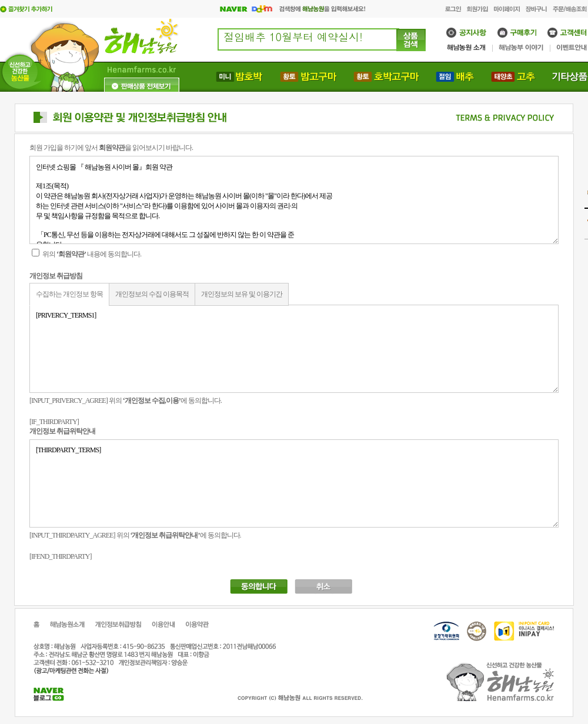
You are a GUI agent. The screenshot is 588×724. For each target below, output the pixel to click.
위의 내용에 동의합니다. (86, 254)
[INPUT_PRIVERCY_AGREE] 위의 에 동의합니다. (126, 401)
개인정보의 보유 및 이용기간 (242, 294)
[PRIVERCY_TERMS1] (294, 349)
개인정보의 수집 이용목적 (152, 294)
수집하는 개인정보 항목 (69, 294)
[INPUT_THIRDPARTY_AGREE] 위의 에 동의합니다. (135, 535)
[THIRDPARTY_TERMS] (294, 483)
